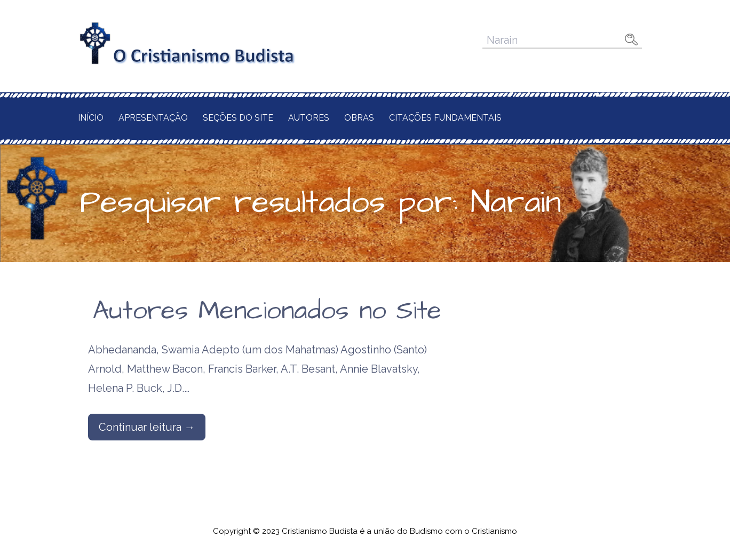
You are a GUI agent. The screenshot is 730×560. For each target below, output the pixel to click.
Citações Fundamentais (445, 118)
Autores (309, 118)
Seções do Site (238, 118)
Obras (359, 118)
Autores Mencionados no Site (267, 311)
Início (91, 118)
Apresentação (153, 118)
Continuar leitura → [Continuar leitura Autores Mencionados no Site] (147, 427)
